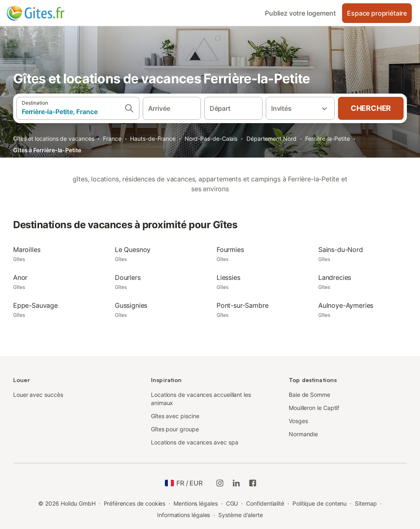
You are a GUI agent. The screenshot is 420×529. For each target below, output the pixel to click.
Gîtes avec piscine (175, 416)
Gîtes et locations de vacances (54, 139)
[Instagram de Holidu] (220, 483)
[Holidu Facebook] (253, 483)
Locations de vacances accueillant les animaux (201, 399)
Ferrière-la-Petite (328, 139)
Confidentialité (265, 503)
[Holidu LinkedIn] (236, 483)
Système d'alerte (241, 515)
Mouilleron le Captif (314, 408)
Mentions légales (196, 503)
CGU (232, 503)
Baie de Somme (309, 395)
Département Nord (272, 139)
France (112, 139)
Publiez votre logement (300, 13)
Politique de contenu (320, 503)
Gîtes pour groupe (175, 429)
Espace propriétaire (377, 13)
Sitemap (366, 503)
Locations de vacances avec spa (194, 442)
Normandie (303, 434)
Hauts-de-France (153, 139)
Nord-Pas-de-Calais (211, 139)
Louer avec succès (38, 395)
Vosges (298, 421)
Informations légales (184, 515)
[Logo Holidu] (47, 13)
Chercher (371, 108)
